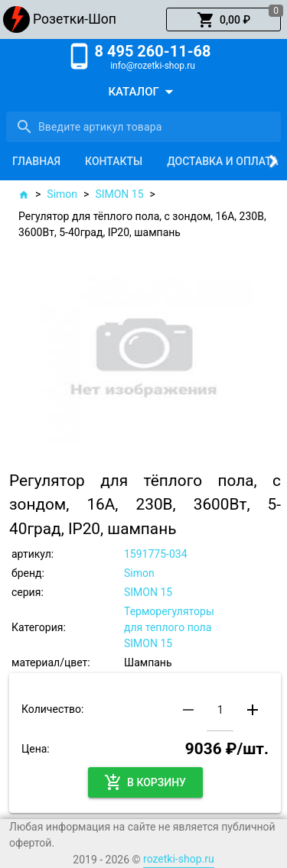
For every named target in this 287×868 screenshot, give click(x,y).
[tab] (36, 161)
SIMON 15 (119, 194)
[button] (223, 20)
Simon (62, 194)
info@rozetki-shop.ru (153, 66)
